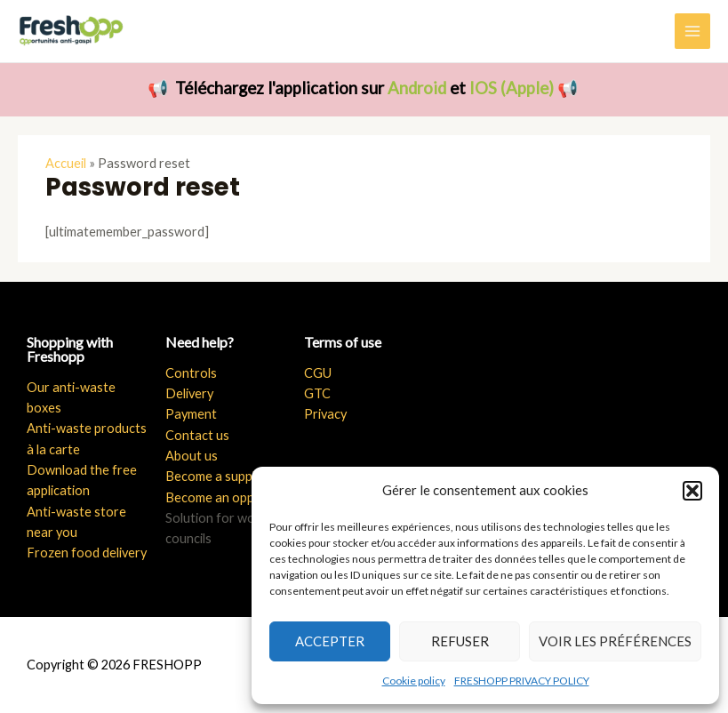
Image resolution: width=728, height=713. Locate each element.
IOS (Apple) (512, 88)
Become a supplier (218, 476)
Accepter (330, 641)
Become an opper (216, 497)
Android (417, 88)
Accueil (66, 163)
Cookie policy (414, 681)
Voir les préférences (615, 641)
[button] (692, 491)
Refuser (460, 641)
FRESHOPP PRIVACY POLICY (522, 681)
